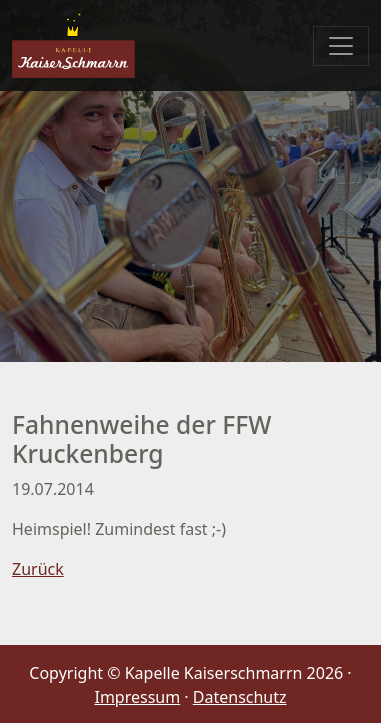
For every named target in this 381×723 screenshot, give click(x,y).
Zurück (38, 569)
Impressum (137, 697)
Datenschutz (240, 697)
